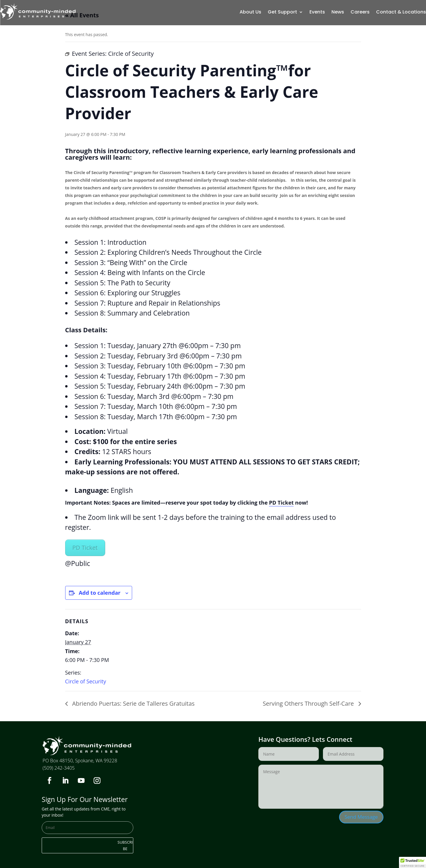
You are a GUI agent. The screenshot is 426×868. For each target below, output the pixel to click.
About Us (250, 13)
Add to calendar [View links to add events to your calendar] (100, 593)
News (338, 13)
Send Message (361, 817)
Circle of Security (86, 681)
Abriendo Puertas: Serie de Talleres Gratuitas (133, 703)
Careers (360, 13)
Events (317, 13)
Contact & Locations (401, 13)
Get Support (282, 13)
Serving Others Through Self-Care (309, 703)
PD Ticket (281, 503)
